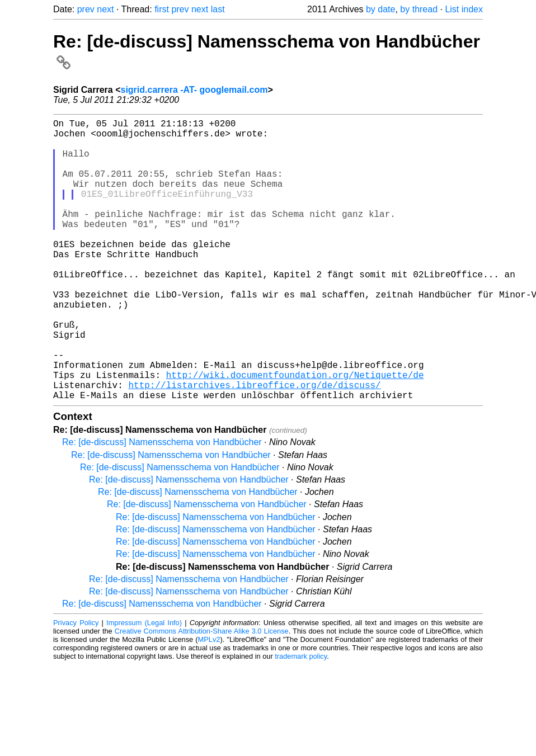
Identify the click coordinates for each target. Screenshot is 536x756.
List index (464, 9)
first (162, 9)
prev (86, 9)
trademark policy (301, 719)
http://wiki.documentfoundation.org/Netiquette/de (295, 433)
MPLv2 (209, 702)
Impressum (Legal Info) (144, 685)
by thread (419, 9)
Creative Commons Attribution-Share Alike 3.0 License (202, 694)
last (218, 9)
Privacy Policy (76, 685)
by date (380, 9)
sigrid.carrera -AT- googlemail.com (194, 90)
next (105, 9)
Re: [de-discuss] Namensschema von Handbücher (162, 505)
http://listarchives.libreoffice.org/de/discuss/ (254, 445)
